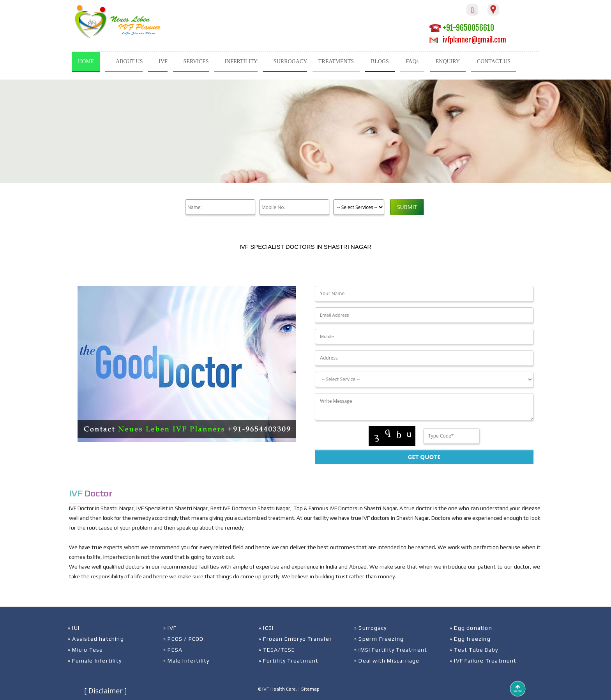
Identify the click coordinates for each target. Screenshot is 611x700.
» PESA (173, 650)
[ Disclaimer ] (105, 691)
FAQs (412, 61)
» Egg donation (471, 628)
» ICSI (266, 628)
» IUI (74, 628)
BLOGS (380, 61)
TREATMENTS (336, 61)
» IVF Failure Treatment (483, 661)
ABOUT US (129, 61)
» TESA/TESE (277, 650)
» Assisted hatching (96, 639)
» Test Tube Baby (474, 650)
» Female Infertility (95, 661)
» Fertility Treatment (289, 661)
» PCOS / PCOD (184, 639)
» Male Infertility (186, 661)
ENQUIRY (448, 61)
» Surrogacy (370, 628)
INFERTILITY (241, 61)
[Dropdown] (424, 379)
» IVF (170, 628)
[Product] (359, 207)
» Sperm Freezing (379, 639)
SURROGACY (290, 61)
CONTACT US (494, 61)
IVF (163, 61)
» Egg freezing (470, 639)
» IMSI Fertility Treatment (391, 650)
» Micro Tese (85, 650)
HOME (86, 61)
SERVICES (196, 61)
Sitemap (310, 689)
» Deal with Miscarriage (387, 661)
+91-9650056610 (462, 28)
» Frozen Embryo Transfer (295, 639)
